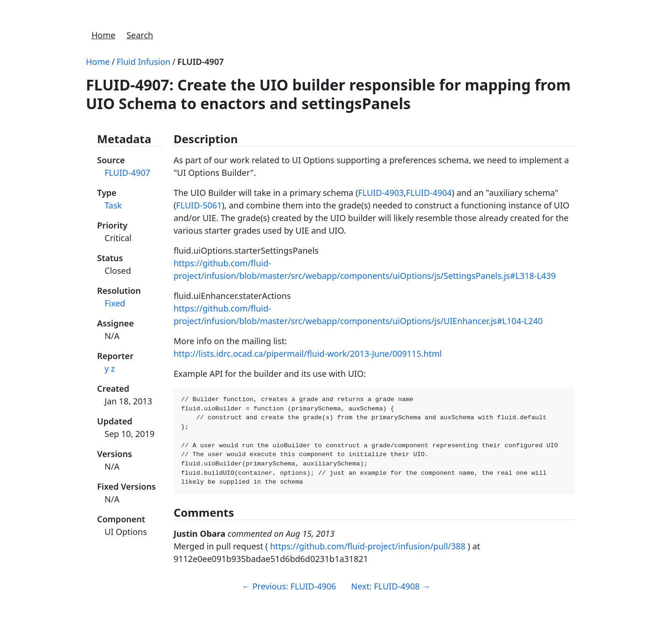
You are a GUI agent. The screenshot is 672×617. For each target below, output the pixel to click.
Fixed (115, 303)
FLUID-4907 (201, 62)
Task (113, 205)
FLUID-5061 (199, 205)
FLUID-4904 (429, 193)
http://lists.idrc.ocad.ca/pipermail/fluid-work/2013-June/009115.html (308, 354)
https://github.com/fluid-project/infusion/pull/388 (368, 555)
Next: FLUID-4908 (391, 596)
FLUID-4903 (381, 193)
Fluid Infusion (143, 62)
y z (110, 368)
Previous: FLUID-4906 (289, 596)
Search (140, 35)
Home (103, 35)
